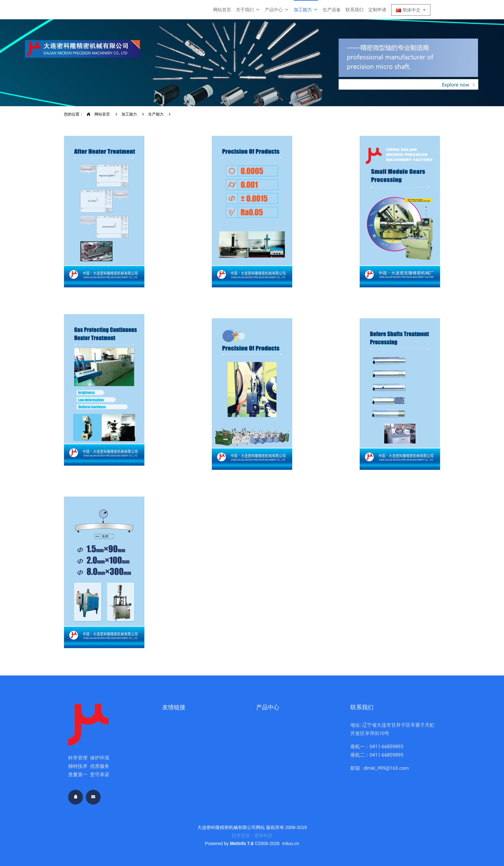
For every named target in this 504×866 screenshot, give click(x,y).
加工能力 (306, 10)
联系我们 (355, 10)
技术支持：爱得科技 (252, 835)
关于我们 (248, 10)
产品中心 (277, 10)
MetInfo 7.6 (242, 843)
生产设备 (332, 10)
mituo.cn (290, 843)
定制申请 (377, 10)
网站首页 (222, 10)
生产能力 (156, 114)
